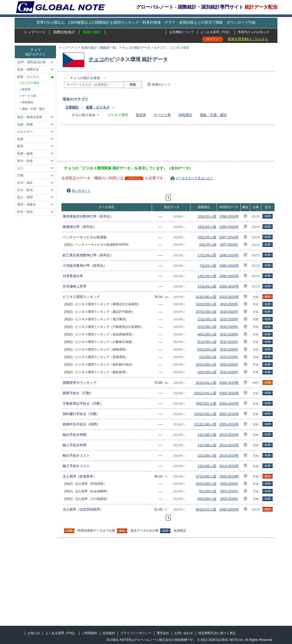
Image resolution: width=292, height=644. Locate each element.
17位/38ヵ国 (207, 255)
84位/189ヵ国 (207, 499)
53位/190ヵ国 (207, 349)
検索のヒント (162, 85)
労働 (20, 175)
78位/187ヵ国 (206, 403)
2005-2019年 (229, 424)
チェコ (96, 59)
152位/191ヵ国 (205, 393)
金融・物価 (25, 124)
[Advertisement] (159, 145)
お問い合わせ (184, 633)
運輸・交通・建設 (213, 115)
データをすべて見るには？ (194, 178)
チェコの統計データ (136, 48)
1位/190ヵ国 (208, 357)
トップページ (35, 32)
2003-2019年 (229, 393)
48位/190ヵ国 (207, 334)
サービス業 (162, 115)
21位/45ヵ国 (207, 286)
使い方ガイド (81, 191)
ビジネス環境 (30, 83)
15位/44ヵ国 (207, 227)
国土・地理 (25, 197)
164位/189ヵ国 (206, 484)
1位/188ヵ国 (207, 435)
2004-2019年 (229, 403)
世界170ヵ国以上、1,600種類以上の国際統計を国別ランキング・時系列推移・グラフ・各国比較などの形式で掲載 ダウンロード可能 (146, 22)
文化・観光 (25, 190)
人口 (20, 168)
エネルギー (25, 132)
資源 (20, 139)
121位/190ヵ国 (205, 424)
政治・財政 (25, 161)
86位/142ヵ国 (206, 509)
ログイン (213, 39)
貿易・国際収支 (28, 69)
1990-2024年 (229, 216)
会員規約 (109, 633)
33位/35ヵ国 (208, 245)
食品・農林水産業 (30, 117)
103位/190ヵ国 (206, 365)
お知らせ (34, 633)
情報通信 (185, 115)
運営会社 (163, 633)
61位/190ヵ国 (207, 342)
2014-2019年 (229, 435)
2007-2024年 (229, 237)
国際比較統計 (64, 32)
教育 (20, 146)
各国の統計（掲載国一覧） (100, 48)
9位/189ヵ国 (208, 491)
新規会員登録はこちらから (248, 39)
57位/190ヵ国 (206, 476)
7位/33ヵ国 (208, 266)
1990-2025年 (229, 509)
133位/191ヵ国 (205, 414)
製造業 (141, 115)
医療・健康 (25, 154)
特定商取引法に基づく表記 (217, 633)
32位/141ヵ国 (206, 383)
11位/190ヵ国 (207, 319)
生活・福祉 (25, 183)
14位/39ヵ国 (207, 276)
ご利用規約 (90, 633)
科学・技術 (25, 212)
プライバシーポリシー (136, 633)
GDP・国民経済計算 (31, 62)
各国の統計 (92, 32)
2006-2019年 (229, 383)
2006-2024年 (229, 286)
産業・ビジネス (98, 107)
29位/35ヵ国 (207, 237)
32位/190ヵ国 (207, 327)
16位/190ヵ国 (207, 372)
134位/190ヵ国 (206, 304)
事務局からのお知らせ (253, 32)
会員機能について (182, 32)
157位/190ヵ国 (206, 312)
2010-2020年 (229, 297)
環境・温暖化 (27, 205)
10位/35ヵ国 (207, 216)
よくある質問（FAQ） (216, 32)
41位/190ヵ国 (206, 297)
